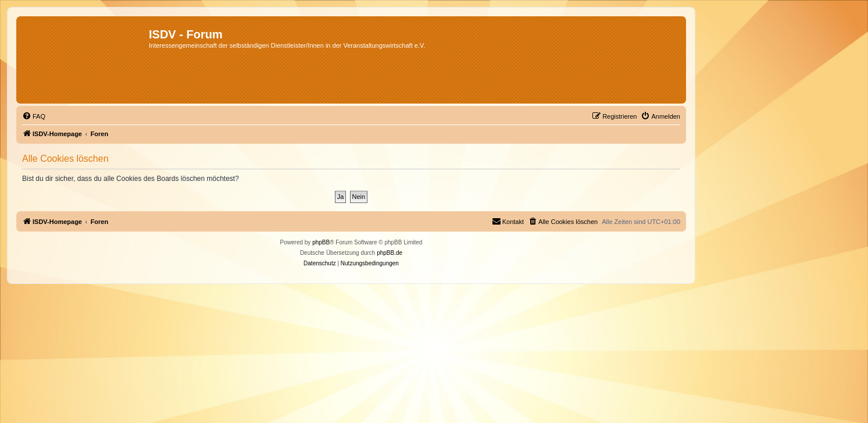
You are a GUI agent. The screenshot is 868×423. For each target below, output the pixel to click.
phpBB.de (390, 253)
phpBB (321, 242)
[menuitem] (34, 116)
